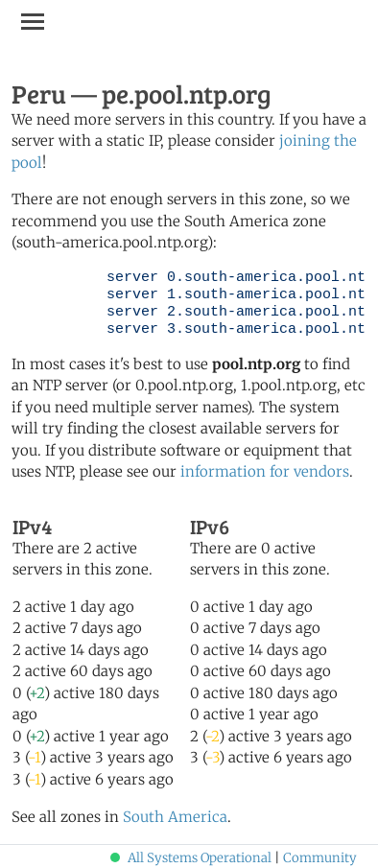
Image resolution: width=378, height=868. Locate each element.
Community (320, 858)
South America (175, 817)
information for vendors (265, 471)
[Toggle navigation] (33, 21)
